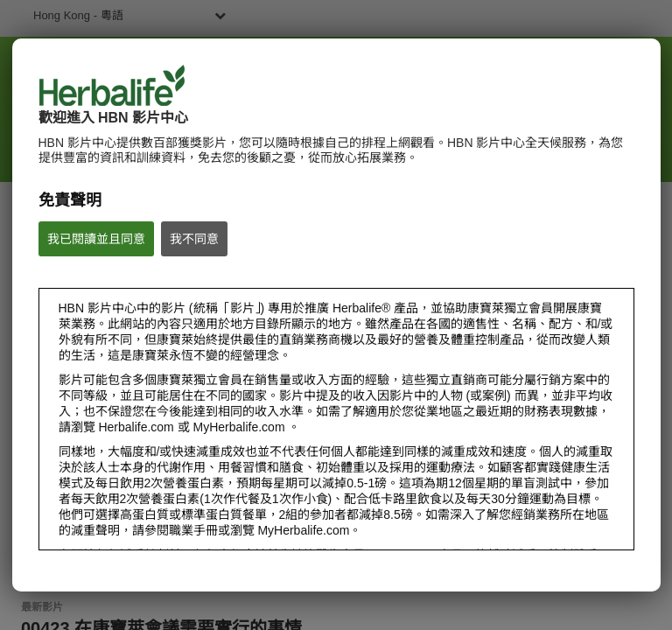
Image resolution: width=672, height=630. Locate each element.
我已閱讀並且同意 (96, 239)
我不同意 (194, 239)
